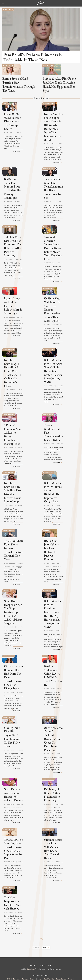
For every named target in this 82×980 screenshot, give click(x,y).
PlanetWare (35, 962)
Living (45, 638)
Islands (38, 959)
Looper (53, 959)
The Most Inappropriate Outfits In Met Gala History (21, 891)
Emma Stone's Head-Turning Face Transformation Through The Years (20, 96)
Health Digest (11, 959)
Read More (32, 169)
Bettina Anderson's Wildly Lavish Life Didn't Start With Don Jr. (60, 663)
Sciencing (44, 962)
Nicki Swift (14, 962)
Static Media (31, 947)
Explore (33, 957)
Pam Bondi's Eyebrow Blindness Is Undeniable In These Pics (33, 58)
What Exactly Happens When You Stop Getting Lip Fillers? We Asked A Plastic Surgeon (19, 603)
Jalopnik (45, 959)
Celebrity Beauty (8, 10)
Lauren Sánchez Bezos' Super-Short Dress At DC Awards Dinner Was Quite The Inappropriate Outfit (60, 144)
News (5, 117)
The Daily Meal (25, 964)
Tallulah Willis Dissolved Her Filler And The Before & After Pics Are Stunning (21, 255)
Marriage (46, 518)
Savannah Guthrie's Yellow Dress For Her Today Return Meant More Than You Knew (61, 257)
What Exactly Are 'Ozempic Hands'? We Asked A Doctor (18, 780)
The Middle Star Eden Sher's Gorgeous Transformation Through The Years (20, 544)
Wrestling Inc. (68, 964)
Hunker (31, 959)
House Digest (22, 959)
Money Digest (69, 959)
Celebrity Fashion (48, 68)
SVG (69, 962)
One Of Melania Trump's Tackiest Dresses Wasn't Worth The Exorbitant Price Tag (60, 723)
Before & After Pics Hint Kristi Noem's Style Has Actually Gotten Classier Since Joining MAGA (59, 373)
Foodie (40, 957)
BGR (9, 957)
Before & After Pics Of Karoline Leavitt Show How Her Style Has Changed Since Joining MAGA (59, 605)
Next (45, 926)
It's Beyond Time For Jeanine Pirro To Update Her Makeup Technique (20, 200)
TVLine (52, 964)
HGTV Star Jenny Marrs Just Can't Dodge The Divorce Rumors (59, 543)
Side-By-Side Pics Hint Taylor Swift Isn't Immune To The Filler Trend (21, 721)
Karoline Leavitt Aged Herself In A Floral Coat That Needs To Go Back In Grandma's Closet (20, 373)
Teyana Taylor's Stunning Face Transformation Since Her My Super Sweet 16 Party (21, 836)
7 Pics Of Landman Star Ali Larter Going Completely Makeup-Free (21, 430)
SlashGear (62, 962)
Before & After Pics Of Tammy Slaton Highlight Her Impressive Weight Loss (60, 486)
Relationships (8, 288)
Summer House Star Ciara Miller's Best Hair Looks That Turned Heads (60, 834)
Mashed (60, 959)
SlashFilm (53, 962)
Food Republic (49, 957)
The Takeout (43, 964)
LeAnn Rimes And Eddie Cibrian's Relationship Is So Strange (20, 313)
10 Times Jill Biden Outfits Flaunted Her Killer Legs (61, 778)
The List (35, 964)
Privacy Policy (45, 943)
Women (59, 964)
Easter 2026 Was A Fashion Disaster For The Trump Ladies (20, 142)
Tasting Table (14, 964)
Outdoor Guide (24, 962)
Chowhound (16, 957)
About (33, 943)
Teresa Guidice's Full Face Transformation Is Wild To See (61, 430)
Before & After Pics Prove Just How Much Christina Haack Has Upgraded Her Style (61, 96)
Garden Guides (61, 957)
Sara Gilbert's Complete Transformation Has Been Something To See (60, 200)
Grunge (70, 957)
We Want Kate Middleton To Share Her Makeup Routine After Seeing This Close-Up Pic (60, 315)
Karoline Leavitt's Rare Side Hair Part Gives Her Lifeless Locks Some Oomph (20, 486)
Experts (6, 175)
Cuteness (25, 957)
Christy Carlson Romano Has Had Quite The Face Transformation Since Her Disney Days (21, 665)
